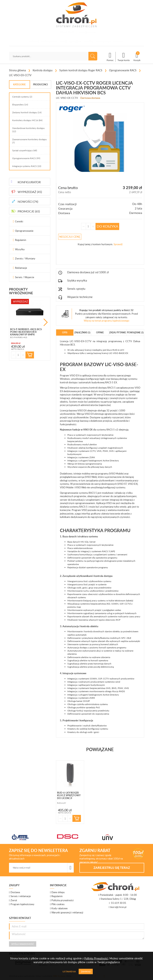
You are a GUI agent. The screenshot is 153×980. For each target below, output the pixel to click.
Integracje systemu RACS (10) (27, 166)
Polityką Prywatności (96, 958)
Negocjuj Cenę (70, 237)
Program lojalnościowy (22, 904)
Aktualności (49, 41)
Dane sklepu (58, 892)
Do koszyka (107, 226)
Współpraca (103, 41)
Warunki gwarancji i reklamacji (67, 912)
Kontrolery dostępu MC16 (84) (27, 120)
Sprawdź (118, 244)
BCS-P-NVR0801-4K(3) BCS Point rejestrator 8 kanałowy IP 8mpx (26, 332)
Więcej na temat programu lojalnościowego (106, 321)
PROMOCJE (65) (29, 211)
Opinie (63, 41)
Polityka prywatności (63, 900)
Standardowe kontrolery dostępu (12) (28, 130)
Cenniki (19, 221)
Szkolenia (75, 41)
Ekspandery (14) (20, 105)
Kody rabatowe (60, 908)
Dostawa (15, 892)
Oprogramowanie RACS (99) (26, 158)
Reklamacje (21, 268)
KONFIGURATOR (29, 182)
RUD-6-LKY (118, 350)
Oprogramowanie (24, 231)
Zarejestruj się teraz (112, 868)
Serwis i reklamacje (21, 896)
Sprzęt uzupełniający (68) (25, 150)
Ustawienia (69, 971)
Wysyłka (20, 249)
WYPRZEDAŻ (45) (30, 192)
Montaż (89, 41)
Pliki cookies (58, 904)
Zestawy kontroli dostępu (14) (27, 112)
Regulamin (21, 240)
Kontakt (119, 41)
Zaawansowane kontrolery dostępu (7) (29, 141)
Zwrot (14, 900)
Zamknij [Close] (86, 971)
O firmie (34, 41)
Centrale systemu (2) (22, 97)
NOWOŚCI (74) (28, 201)
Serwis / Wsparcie (25, 277)
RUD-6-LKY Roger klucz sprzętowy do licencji (69, 795)
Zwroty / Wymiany (25, 258)
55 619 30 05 (67, 32)
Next (46, 322)
